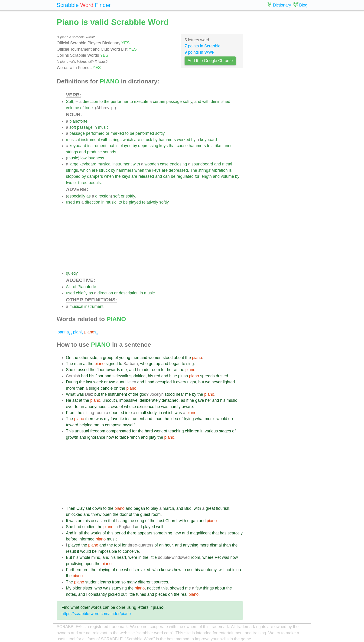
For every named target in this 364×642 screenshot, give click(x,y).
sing (190, 364)
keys (163, 146)
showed (177, 588)
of (82, 108)
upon (89, 564)
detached (170, 400)
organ (192, 521)
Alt (68, 287)
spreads (207, 376)
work (158, 431)
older (77, 588)
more (71, 388)
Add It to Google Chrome (210, 61)
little (153, 557)
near (180, 394)
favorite (117, 419)
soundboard (202, 164)
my (107, 419)
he (192, 400)
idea (174, 419)
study (152, 413)
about (179, 358)
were (133, 557)
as (89, 196)
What (71, 394)
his (92, 376)
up (158, 364)
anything (191, 545)
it (174, 382)
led (121, 413)
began (175, 364)
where (208, 557)
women (155, 358)
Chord (171, 521)
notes (71, 594)
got (152, 364)
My (69, 588)
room (155, 370)
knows (167, 570)
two (69, 183)
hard (149, 431)
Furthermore (77, 570)
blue (173, 376)
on (116, 388)
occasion (99, 521)
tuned (227, 146)
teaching (176, 431)
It (67, 521)
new (177, 533)
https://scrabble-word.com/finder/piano (96, 614)
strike (216, 146)
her (170, 370)
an (82, 407)
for (197, 176)
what (199, 419)
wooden (152, 164)
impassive (128, 400)
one (119, 570)
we (208, 382)
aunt (120, 382)
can (166, 176)
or (107, 133)
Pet (218, 557)
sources (161, 582)
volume (73, 108)
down (97, 508)
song (140, 521)
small (141, 413)
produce (94, 152)
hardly (175, 407)
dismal (216, 545)
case (164, 164)
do (231, 419)
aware (187, 407)
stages (225, 431)
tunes (141, 594)
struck (147, 140)
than (80, 388)
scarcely (235, 533)
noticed (154, 588)
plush (183, 376)
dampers (95, 176)
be (132, 133)
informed (87, 539)
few (199, 588)
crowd (113, 407)
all (81, 533)
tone (89, 108)
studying (119, 588)
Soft (70, 102)
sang (123, 521)
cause (182, 146)
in (95, 127)
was (80, 394)
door (113, 413)
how (110, 437)
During (72, 382)
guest (145, 514)
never (217, 382)
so (124, 582)
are (137, 140)
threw (96, 514)
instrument (91, 140)
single (94, 388)
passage (174, 102)
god (143, 394)
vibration (220, 170)
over (70, 407)
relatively (150, 202)
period (120, 533)
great (210, 508)
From (71, 413)
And (70, 533)
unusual (82, 431)
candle (107, 388)
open (107, 514)
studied (89, 527)
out (124, 594)
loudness (96, 158)
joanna (64, 332)
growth (72, 437)
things (208, 588)
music (103, 127)
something (163, 533)
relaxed (143, 570)
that (111, 146)
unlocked (74, 514)
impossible (107, 551)
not (228, 570)
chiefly (82, 293)
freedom (98, 431)
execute (141, 102)
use (190, 570)
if (187, 400)
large (74, 164)
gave (200, 400)
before (72, 539)
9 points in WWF (200, 52)
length (206, 176)
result (71, 551)
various (211, 431)
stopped (73, 176)
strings (116, 140)
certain (159, 102)
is (117, 146)
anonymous (96, 407)
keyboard (208, 140)
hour (169, 545)
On (69, 358)
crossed (81, 370)
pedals (95, 183)
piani (78, 332)
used (70, 202)
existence (146, 407)
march (168, 508)
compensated (119, 431)
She (70, 370)
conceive (131, 551)
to (101, 102)
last (89, 382)
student (92, 582)
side (94, 358)
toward (72, 425)
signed (112, 364)
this (86, 521)
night (192, 382)
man (78, 364)
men (135, 358)
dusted (222, 376)
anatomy (209, 570)
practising (75, 564)
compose (113, 425)
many (132, 582)
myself (129, 425)
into (128, 413)
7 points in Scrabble (203, 46)
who (144, 364)
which (128, 140)
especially (76, 196)
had (85, 376)
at (85, 364)
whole (85, 557)
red (157, 376)
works (96, 533)
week (98, 382)
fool (117, 545)
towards (113, 370)
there (90, 419)
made (144, 370)
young (125, 358)
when (139, 170)
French (133, 437)
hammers (167, 140)
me (124, 370)
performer (120, 102)
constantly (98, 594)
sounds (109, 152)
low (84, 158)
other (84, 358)
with (206, 102)
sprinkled (137, 376)
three (83, 183)
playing (104, 570)
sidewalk (120, 376)
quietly (72, 273)
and (198, 102)
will (221, 570)
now (234, 557)
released (146, 176)
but (201, 382)
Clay (80, 508)
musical (73, 140)
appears (145, 533)
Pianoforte (87, 287)
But (69, 557)
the (107, 102)
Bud (188, 508)
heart (121, 557)
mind (96, 557)
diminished (221, 102)
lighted (229, 382)
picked (114, 594)
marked (117, 133)
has (223, 533)
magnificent (200, 533)
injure (237, 570)
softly (188, 102)
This (70, 431)
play (153, 437)
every (181, 382)
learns (105, 582)
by (156, 140)
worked (184, 140)
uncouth (110, 400)
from (116, 582)
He (69, 400)
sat (75, 400)
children (192, 431)
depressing (148, 146)
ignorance (96, 437)
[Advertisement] (154, 238)
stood (168, 358)
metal (227, 164)
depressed (178, 170)
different (145, 582)
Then (71, 508)
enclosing (178, 164)
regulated (185, 176)
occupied (163, 382)
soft (73, 127)
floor (101, 370)
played (126, 146)
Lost (160, 521)
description (129, 293)
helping (86, 425)
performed (95, 133)
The (194, 170)
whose (130, 407)
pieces (161, 594)
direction (90, 102)
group (108, 358)
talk (123, 437)
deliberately (150, 400)
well (159, 527)
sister (87, 588)
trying (189, 419)
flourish (223, 508)
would (222, 419)
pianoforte (78, 121)
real (184, 594)
